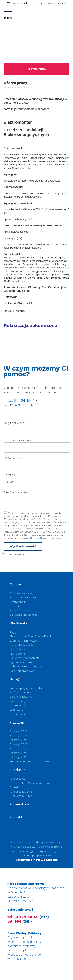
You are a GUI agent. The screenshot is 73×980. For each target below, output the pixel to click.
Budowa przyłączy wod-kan (27, 688)
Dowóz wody (18, 705)
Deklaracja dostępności (24, 615)
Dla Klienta (18, 623)
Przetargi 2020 (19, 757)
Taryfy (13, 632)
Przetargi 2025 (18, 736)
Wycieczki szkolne (21, 662)
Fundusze (17, 770)
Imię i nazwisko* (15, 423)
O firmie (16, 584)
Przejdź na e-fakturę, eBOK (31, 970)
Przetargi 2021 (18, 753)
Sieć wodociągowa (21, 692)
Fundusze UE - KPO (21, 796)
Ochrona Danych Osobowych (46, 538)
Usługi (15, 679)
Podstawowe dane (21, 593)
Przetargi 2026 (18, 731)
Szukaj (69, 2)
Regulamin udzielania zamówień (29, 761)
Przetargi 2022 (18, 749)
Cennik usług (18, 714)
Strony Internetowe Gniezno (37, 860)
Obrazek (10, 475)
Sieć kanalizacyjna (21, 697)
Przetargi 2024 (18, 740)
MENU (8, 15)
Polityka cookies (20, 610)
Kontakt (16, 817)
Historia (14, 606)
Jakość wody (18, 649)
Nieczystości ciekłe (22, 645)
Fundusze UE (18, 779)
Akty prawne (17, 654)
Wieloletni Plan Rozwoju (24, 641)
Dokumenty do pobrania (24, 658)
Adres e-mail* (13, 458)
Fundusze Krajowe (21, 792)
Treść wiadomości (16, 492)
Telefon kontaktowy (17, 440)
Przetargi (17, 722)
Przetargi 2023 (18, 744)
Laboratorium (18, 710)
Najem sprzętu (19, 701)
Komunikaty (19, 804)
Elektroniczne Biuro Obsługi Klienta (31, 636)
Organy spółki (18, 602)
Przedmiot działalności (24, 598)
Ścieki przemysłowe (22, 671)
